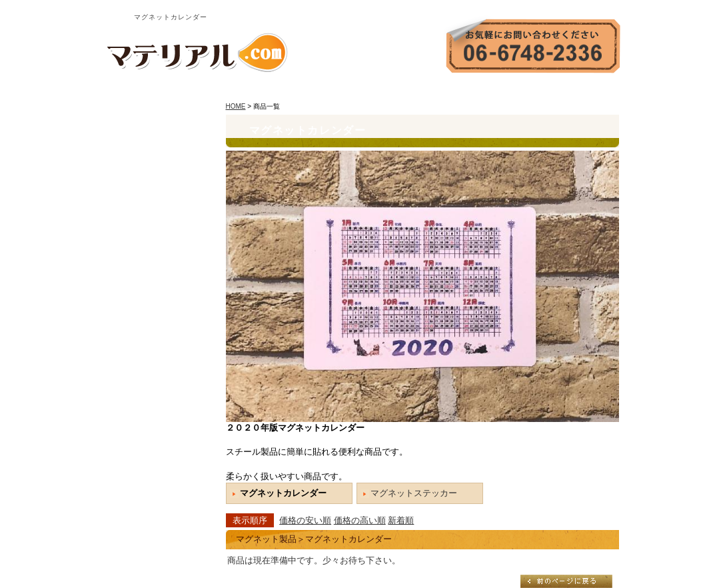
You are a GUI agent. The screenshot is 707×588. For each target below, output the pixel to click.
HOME (412, 90)
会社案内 (460, 90)
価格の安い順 (305, 520)
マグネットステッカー (414, 493)
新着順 (401, 520)
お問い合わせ (521, 90)
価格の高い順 (360, 520)
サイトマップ (591, 90)
